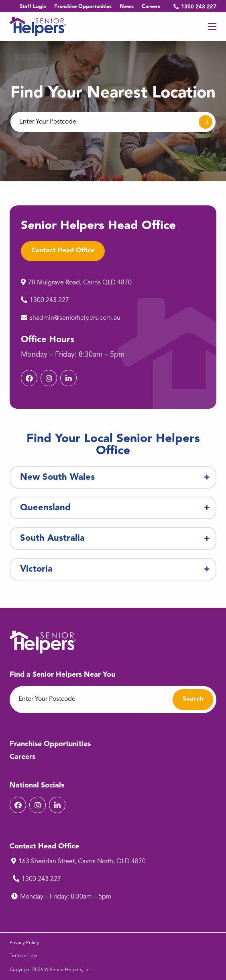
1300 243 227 (192, 7)
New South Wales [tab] (57, 477)
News (127, 7)
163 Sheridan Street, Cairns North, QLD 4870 (82, 862)
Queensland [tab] (45, 508)
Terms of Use (23, 956)
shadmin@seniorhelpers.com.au (75, 318)
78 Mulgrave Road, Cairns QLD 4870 (81, 283)
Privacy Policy (24, 943)
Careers (151, 7)
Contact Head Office (63, 251)
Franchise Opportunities (83, 7)
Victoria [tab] (36, 569)
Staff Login (33, 7)
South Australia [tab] (52, 538)
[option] (113, 111)
